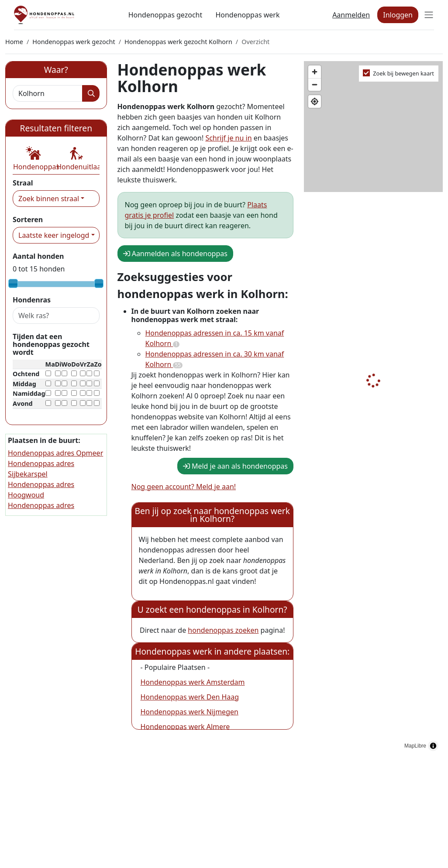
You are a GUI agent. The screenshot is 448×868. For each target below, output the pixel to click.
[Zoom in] (315, 72)
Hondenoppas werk (247, 15)
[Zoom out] (315, 84)
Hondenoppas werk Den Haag (190, 697)
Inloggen (398, 15)
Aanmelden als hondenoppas (175, 254)
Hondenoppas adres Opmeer (55, 453)
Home (14, 42)
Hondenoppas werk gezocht (74, 42)
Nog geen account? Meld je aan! (184, 487)
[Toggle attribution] (433, 746)
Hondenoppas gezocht (165, 15)
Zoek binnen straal (49, 199)
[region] (373, 408)
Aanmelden (351, 15)
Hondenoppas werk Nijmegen (190, 712)
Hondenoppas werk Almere (185, 727)
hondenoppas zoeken (223, 630)
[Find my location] (315, 101)
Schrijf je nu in (228, 138)
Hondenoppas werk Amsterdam (193, 682)
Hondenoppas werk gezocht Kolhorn (178, 42)
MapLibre (415, 746)
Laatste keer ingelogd (54, 235)
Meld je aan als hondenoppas (235, 466)
